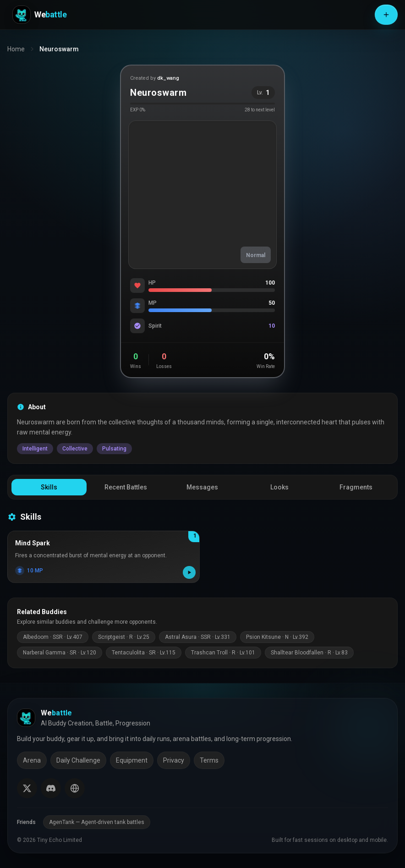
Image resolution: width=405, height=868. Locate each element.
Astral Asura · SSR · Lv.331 (198, 637)
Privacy (174, 760)
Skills (49, 487)
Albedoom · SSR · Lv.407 (53, 637)
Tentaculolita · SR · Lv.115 (144, 653)
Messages (202, 487)
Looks (279, 487)
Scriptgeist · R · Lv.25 (124, 637)
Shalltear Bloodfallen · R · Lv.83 (309, 653)
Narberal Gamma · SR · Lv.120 (60, 653)
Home (16, 49)
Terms (209, 760)
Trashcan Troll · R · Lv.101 (223, 653)
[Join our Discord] (51, 788)
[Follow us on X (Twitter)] (27, 788)
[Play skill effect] (189, 572)
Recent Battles (126, 487)
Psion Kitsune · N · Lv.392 (277, 637)
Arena (32, 760)
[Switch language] (75, 788)
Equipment (132, 760)
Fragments (356, 487)
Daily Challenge (78, 760)
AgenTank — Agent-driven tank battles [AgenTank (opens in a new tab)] (97, 822)
